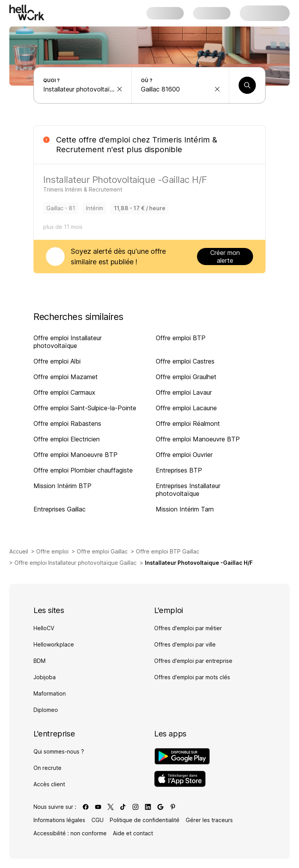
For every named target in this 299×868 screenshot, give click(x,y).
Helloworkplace (54, 644)
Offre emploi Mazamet (66, 377)
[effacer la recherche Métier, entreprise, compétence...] (120, 89)
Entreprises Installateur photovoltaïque (188, 490)
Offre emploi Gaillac (102, 551)
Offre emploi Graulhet (186, 377)
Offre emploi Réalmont (188, 423)
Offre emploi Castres (185, 361)
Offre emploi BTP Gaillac (168, 551)
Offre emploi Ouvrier (184, 455)
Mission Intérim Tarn (185, 509)
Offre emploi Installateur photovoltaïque (68, 342)
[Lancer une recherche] (247, 85)
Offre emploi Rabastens (67, 423)
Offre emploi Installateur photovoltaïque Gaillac (76, 563)
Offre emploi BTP (181, 338)
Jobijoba (45, 677)
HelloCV (44, 628)
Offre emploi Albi (57, 361)
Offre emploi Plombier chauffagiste (83, 470)
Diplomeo (46, 710)
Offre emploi (52, 551)
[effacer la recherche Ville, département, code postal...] (217, 89)
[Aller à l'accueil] (27, 12)
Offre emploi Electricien (67, 439)
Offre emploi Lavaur (184, 392)
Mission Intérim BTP (62, 486)
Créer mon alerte (225, 257)
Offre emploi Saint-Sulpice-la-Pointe (85, 408)
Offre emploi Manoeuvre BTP (198, 439)
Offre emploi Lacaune (186, 408)
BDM (40, 661)
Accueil (19, 551)
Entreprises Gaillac (60, 509)
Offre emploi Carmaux (64, 392)
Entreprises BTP (179, 470)
